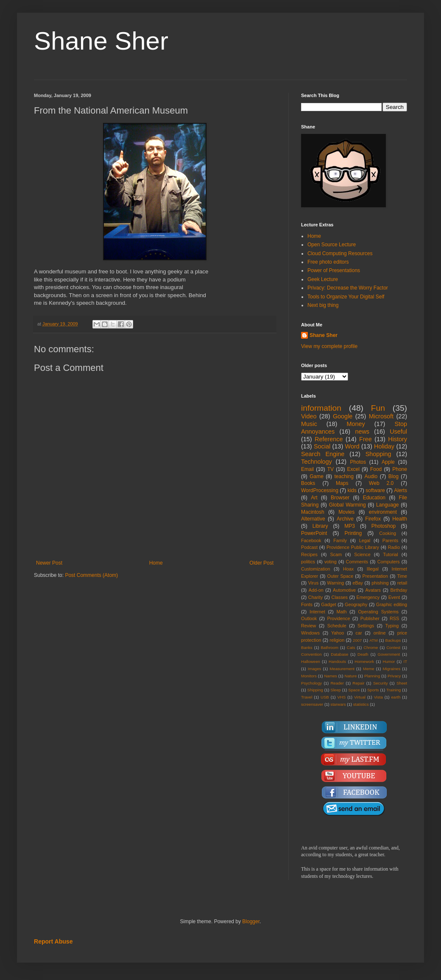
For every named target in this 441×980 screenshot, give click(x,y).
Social (322, 446)
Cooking (388, 533)
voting (331, 562)
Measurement (342, 669)
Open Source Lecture (332, 245)
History (398, 439)
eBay (358, 583)
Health (400, 519)
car (359, 633)
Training (394, 690)
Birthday (399, 590)
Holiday (384, 446)
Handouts (337, 661)
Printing (353, 533)
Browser (340, 498)
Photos (358, 462)
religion (337, 640)
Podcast (309, 547)
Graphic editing (392, 604)
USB (325, 697)
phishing (380, 583)
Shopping (378, 454)
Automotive (344, 590)
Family (340, 540)
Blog (394, 476)
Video (309, 416)
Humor (389, 661)
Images (314, 669)
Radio (394, 547)
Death (363, 654)
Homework (364, 661)
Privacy (394, 676)
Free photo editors (328, 262)
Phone (400, 469)
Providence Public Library (353, 547)
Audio (371, 476)
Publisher (370, 618)
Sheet (402, 683)
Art (314, 498)
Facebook (311, 540)
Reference (329, 439)
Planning (372, 676)
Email (307, 469)
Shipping (315, 690)
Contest (393, 647)
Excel (353, 469)
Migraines (392, 669)
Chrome (371, 647)
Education (374, 498)
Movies (346, 512)
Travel (307, 697)
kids (352, 490)
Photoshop (384, 526)
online (380, 633)
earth (396, 697)
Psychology (311, 683)
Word (352, 446)
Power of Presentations (334, 270)
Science (362, 554)
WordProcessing (320, 490)
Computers (389, 562)
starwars (338, 704)
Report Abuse (53, 941)
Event (394, 597)
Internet (317, 612)
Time (402, 576)
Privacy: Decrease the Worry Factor (348, 288)
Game (317, 476)
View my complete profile (329, 346)
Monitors (309, 676)
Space (354, 690)
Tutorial (391, 554)
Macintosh (313, 512)
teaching (344, 476)
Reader (337, 683)
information (321, 408)
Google (343, 416)
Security (381, 683)
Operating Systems (378, 612)
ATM (374, 640)
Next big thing (323, 305)
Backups (393, 640)
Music (309, 424)
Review (308, 626)
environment (383, 512)
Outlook (309, 618)
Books (308, 483)
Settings (366, 626)
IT (405, 661)
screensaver (312, 704)
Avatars (373, 590)
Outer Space (341, 576)
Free (366, 439)
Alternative (313, 519)
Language (387, 505)
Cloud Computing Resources (340, 253)
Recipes (309, 554)
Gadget (328, 604)
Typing (392, 626)
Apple (388, 462)
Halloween (311, 661)
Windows (310, 633)
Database (339, 654)
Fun (378, 408)
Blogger (251, 922)
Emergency (368, 597)
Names (330, 676)
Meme (369, 669)
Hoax (348, 569)
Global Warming (347, 505)
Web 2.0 (381, 483)
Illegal (373, 569)
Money (356, 424)
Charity (315, 597)
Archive (345, 519)
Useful (398, 432)
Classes (340, 597)
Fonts (307, 604)
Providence (338, 618)
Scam (336, 554)
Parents (390, 540)
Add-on (316, 590)
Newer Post (49, 563)
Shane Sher (101, 41)
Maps (342, 483)
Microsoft (381, 416)
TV (331, 469)
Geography (356, 604)
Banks (307, 647)
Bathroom (329, 647)
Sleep (336, 690)
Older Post (261, 563)
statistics (361, 704)
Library (320, 526)
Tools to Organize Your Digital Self (346, 297)
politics (308, 562)
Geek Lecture (323, 279)
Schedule (337, 626)
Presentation (375, 576)
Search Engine (323, 454)
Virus (313, 583)
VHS (341, 697)
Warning (335, 583)
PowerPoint (314, 533)
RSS (394, 618)
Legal (365, 540)
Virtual (360, 697)
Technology (317, 462)
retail (402, 583)
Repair (358, 683)
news (362, 432)
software (375, 490)
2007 (357, 640)
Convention (311, 654)
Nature (350, 676)
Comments (357, 562)
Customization (315, 569)
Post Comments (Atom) (91, 575)
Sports (373, 690)
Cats (351, 647)
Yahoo (338, 633)
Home (156, 563)
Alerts (401, 490)
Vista (378, 697)
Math (342, 612)
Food (376, 469)
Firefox (373, 519)
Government (389, 654)
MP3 (350, 526)
